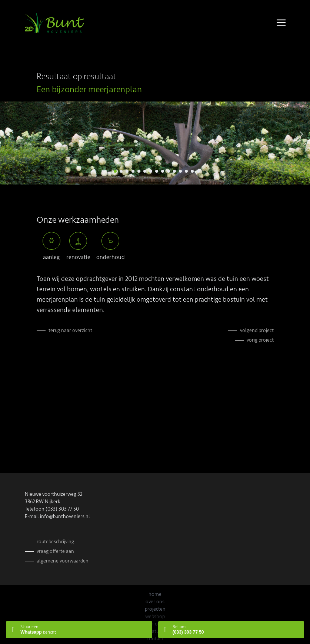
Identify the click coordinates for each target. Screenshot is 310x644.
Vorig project (260, 340)
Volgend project (257, 330)
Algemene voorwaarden (63, 561)
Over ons (155, 602)
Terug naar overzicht (70, 330)
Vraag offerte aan (55, 551)
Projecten (155, 609)
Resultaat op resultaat (76, 77)
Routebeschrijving (55, 542)
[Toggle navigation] (281, 22)
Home (155, 594)
